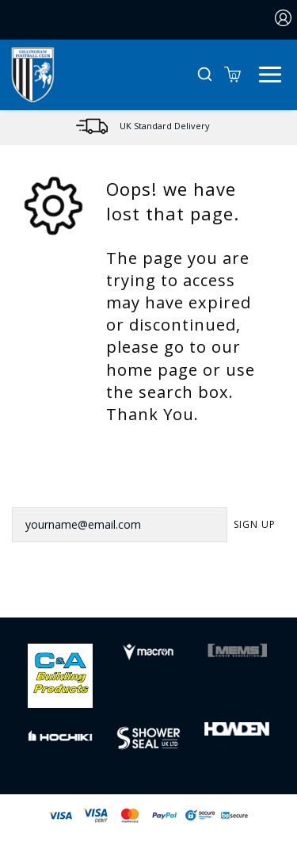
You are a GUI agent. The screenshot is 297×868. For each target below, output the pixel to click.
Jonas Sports (229, 841)
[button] (205, 75)
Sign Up (255, 524)
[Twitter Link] (128, 593)
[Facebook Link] (88, 593)
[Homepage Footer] (60, 674)
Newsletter (49, 486)
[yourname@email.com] (120, 525)
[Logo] (33, 73)
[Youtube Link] (209, 593)
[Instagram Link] (169, 593)
